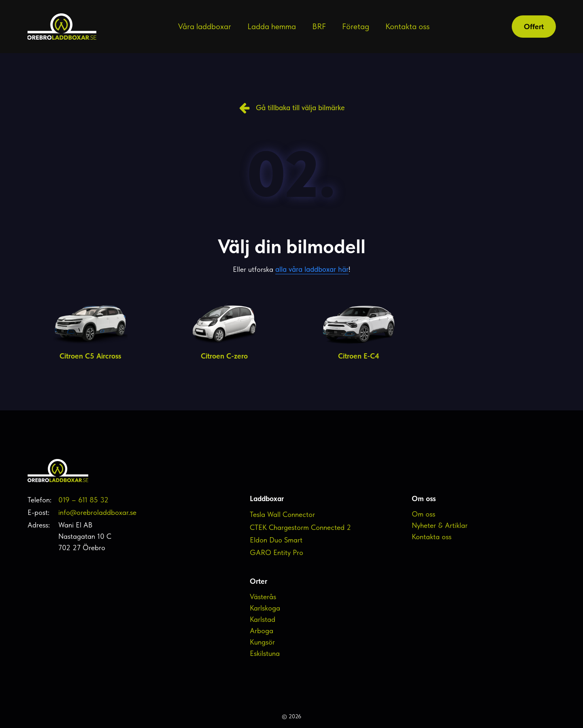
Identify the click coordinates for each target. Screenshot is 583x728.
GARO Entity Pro (277, 552)
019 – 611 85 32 (83, 500)
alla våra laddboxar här (312, 269)
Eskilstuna (265, 653)
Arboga (262, 631)
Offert (534, 27)
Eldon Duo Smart (276, 540)
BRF (319, 26)
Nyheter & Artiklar (440, 525)
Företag (356, 26)
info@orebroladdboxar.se (97, 512)
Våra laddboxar (205, 26)
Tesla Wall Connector (282, 514)
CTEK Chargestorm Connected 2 (300, 527)
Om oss (423, 514)
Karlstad (263, 619)
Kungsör (262, 642)
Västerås (263, 597)
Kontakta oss (407, 26)
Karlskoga (265, 608)
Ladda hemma (272, 26)
